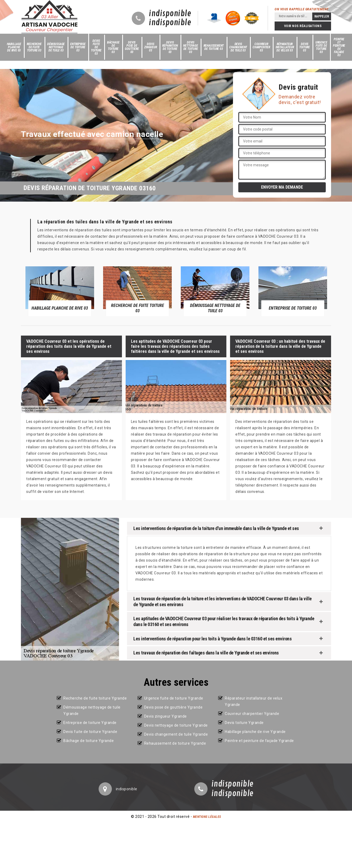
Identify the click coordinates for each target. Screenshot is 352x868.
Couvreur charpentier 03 (261, 47)
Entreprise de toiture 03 (78, 47)
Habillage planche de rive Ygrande (255, 732)
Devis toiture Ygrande (244, 723)
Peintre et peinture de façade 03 (339, 47)
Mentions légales (207, 817)
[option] (60, 291)
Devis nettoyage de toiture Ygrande (176, 725)
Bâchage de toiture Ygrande (89, 741)
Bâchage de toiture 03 (113, 47)
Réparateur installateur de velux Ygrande (254, 701)
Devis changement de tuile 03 (238, 47)
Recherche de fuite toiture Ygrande (95, 698)
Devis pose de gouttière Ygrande (173, 707)
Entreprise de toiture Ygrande (90, 723)
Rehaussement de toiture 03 (214, 47)
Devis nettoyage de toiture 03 (190, 47)
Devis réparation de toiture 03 (170, 47)
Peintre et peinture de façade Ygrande (259, 741)
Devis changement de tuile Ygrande (176, 734)
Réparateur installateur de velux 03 (285, 47)
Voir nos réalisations (303, 26)
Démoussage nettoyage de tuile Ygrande (92, 710)
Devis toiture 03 (305, 47)
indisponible (170, 14)
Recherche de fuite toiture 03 (34, 47)
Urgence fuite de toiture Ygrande (174, 698)
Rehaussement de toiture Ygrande (175, 743)
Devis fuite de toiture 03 (96, 47)
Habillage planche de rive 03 (14, 47)
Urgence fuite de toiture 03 (321, 47)
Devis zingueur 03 (150, 47)
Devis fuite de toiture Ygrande (90, 732)
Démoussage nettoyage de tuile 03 (56, 47)
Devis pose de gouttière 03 (132, 47)
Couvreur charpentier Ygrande (252, 714)
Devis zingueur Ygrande (166, 716)
